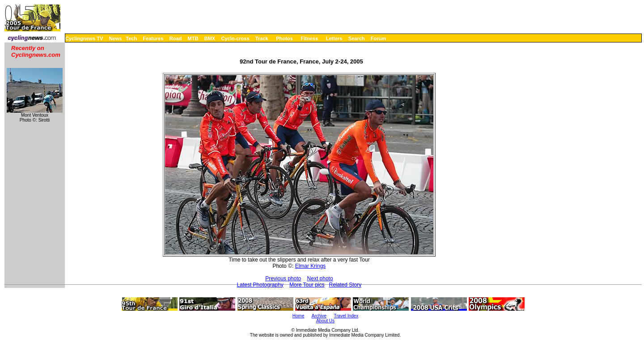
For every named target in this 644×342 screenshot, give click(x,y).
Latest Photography (260, 285)
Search (357, 38)
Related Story (345, 285)
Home (299, 316)
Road (176, 38)
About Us (325, 321)
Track (262, 38)
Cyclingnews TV (84, 38)
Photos (284, 38)
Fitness (309, 38)
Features (153, 38)
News (116, 38)
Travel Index (346, 316)
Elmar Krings (311, 266)
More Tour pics (307, 285)
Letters (334, 38)
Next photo (320, 279)
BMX (210, 38)
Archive (319, 316)
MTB (193, 38)
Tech (131, 38)
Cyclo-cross (235, 38)
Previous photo (283, 279)
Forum (378, 38)
